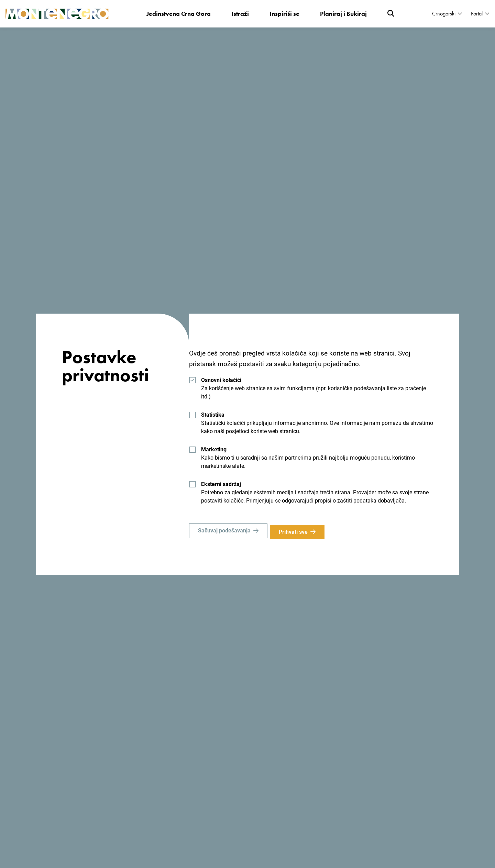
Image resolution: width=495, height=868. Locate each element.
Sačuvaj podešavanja (224, 532)
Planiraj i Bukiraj (344, 14)
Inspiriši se (285, 14)
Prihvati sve (296, 532)
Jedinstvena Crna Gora (179, 14)
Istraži (240, 14)
